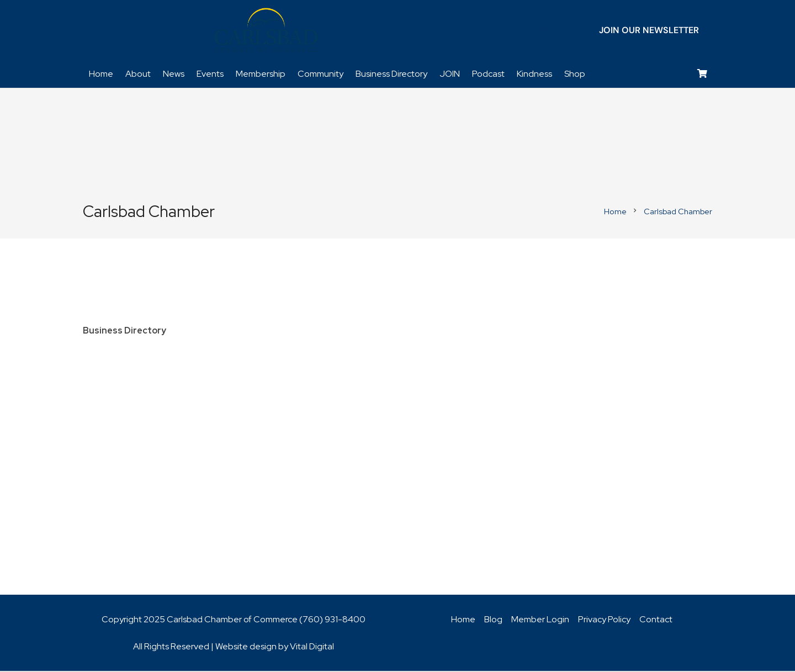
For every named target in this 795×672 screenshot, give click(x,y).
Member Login (540, 620)
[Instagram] (529, 30)
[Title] (547, 30)
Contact (656, 620)
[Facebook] (459, 30)
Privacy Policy (604, 620)
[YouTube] (512, 30)
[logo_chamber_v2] (266, 30)
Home (463, 620)
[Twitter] (476, 30)
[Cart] (703, 75)
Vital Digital (312, 647)
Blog (493, 620)
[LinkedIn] (494, 30)
